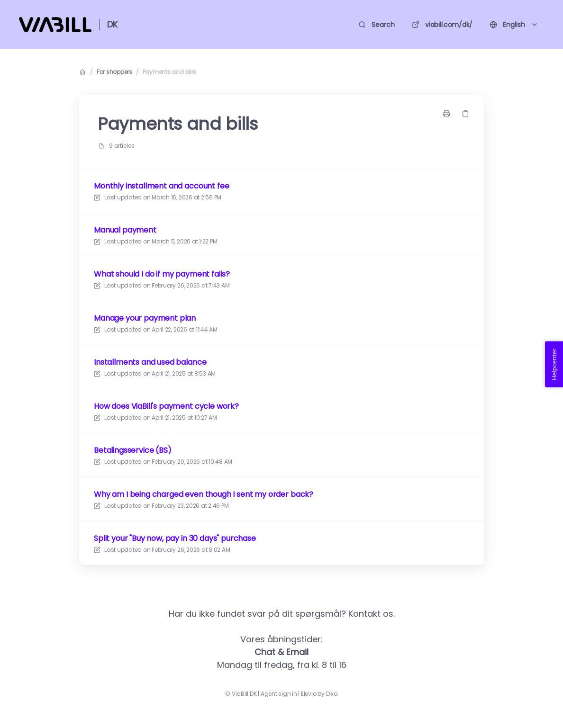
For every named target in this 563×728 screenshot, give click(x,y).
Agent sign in (279, 694)
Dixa (332, 694)
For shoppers (114, 72)
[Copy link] (465, 114)
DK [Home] (112, 24)
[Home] (55, 25)
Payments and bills (169, 72)
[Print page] (446, 114)
